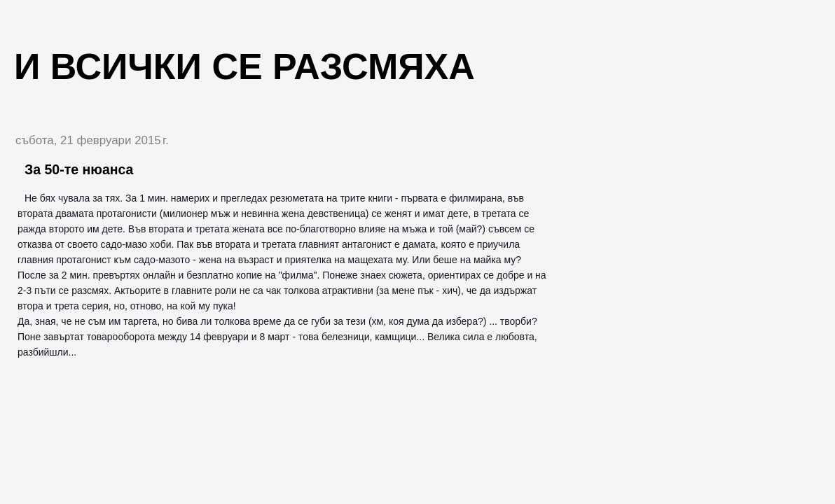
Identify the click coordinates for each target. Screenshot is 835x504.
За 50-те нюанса (79, 169)
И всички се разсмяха (244, 66)
